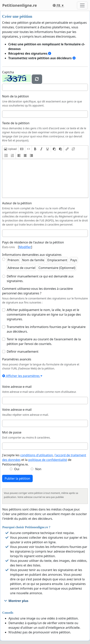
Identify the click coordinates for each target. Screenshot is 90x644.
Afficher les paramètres (22, 376)
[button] (10, 149)
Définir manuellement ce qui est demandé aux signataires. (40, 279)
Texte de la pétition (16, 123)
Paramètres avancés (17, 359)
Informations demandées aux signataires (32, 255)
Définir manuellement (23, 352)
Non (38, 469)
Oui (17, 469)
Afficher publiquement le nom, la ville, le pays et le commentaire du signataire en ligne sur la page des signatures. (44, 314)
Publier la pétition (17, 478)
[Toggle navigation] (82, 5)
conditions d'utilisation (37, 455)
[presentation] (10, 149)
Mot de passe (12, 432)
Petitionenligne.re (20, 5)
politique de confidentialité (48, 460)
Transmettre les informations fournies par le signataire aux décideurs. (46, 329)
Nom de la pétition (16, 96)
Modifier (25, 247)
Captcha (8, 72)
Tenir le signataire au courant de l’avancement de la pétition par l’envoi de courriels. (44, 341)
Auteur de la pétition (17, 203)
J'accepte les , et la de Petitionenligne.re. (44, 460)
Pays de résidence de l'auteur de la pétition (33, 242)
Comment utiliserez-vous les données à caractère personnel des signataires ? (37, 291)
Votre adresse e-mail (17, 387)
